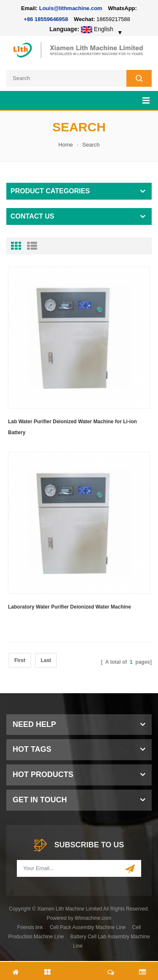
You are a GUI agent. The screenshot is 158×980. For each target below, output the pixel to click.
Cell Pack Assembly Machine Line (88, 927)
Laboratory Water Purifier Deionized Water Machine (70, 607)
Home (66, 145)
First (20, 660)
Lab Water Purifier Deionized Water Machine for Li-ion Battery (72, 427)
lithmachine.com (93, 918)
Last (46, 660)
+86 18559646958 (46, 19)
